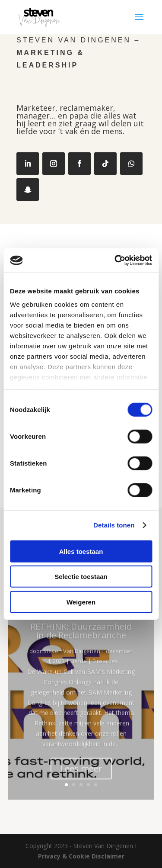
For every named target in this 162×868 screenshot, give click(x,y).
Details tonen (114, 525)
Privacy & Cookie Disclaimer (81, 856)
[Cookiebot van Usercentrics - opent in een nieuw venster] (115, 260)
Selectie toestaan (81, 577)
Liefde (79, 671)
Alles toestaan (81, 551)
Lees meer (81, 778)
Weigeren (81, 602)
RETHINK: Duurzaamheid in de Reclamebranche (81, 641)
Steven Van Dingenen (72, 661)
